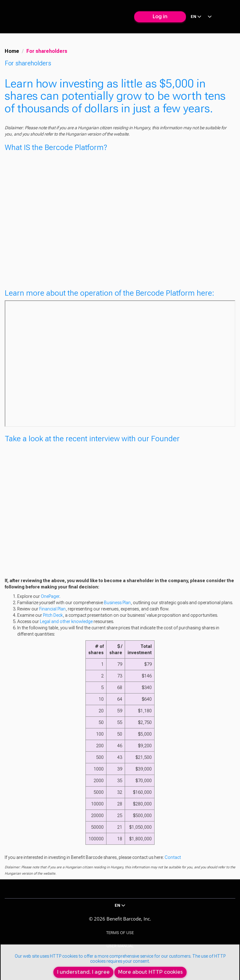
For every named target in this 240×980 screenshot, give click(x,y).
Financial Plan (52, 609)
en (196, 17)
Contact (173, 857)
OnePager (50, 596)
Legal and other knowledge (66, 621)
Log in (160, 17)
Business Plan (117, 603)
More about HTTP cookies (150, 972)
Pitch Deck (53, 615)
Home (12, 51)
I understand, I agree (83, 972)
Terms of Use (120, 933)
